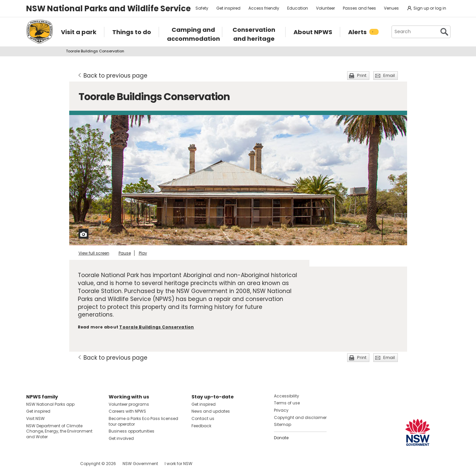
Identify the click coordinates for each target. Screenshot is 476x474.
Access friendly (264, 8)
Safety (202, 8)
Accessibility (287, 396)
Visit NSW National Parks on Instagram (47, 464)
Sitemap (283, 424)
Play (143, 253)
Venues (391, 8)
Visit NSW (35, 418)
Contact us (203, 418)
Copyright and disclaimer (300, 417)
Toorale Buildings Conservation (157, 327)
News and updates (211, 411)
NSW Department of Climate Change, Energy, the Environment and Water (59, 431)
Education (298, 8)
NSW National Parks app (50, 404)
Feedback (201, 426)
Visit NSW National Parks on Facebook (32, 464)
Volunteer (325, 8)
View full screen (94, 253)
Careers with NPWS (127, 411)
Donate (281, 438)
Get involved (121, 438)
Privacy (281, 410)
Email (389, 75)
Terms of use (287, 403)
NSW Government (140, 464)
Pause (125, 253)
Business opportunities (132, 431)
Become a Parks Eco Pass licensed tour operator (143, 421)
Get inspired (228, 8)
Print (362, 75)
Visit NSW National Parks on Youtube (61, 464)
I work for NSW (179, 464)
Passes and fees (359, 8)
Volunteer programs (129, 404)
